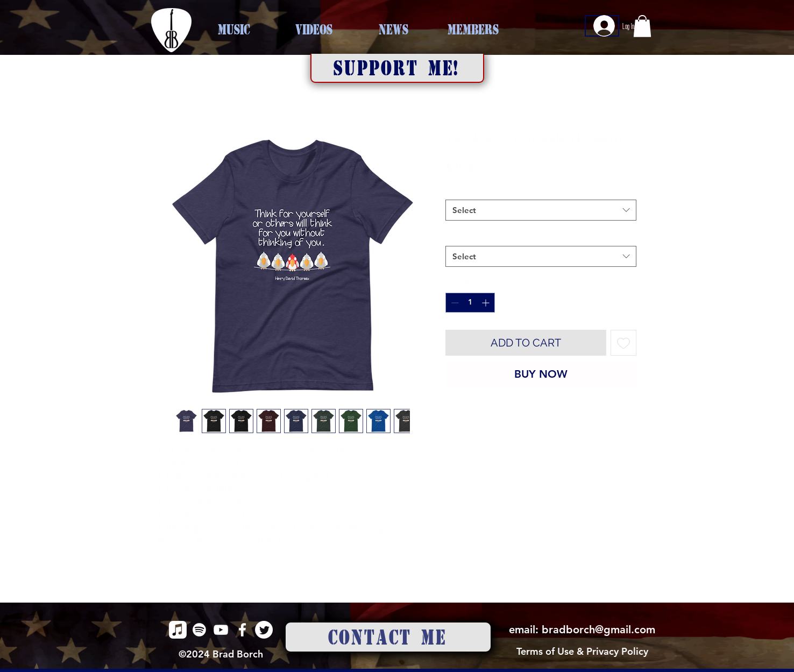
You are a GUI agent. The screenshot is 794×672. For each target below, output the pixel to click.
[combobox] (541, 210)
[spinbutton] (470, 303)
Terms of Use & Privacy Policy (582, 651)
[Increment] (487, 303)
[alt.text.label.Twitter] (264, 630)
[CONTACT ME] (388, 637)
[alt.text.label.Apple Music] (178, 630)
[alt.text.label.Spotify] (199, 630)
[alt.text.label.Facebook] (242, 630)
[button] (397, 68)
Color (455, 189)
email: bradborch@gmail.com (582, 629)
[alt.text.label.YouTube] (221, 630)
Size (453, 236)
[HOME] (171, 30)
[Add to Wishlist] (623, 343)
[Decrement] (454, 303)
